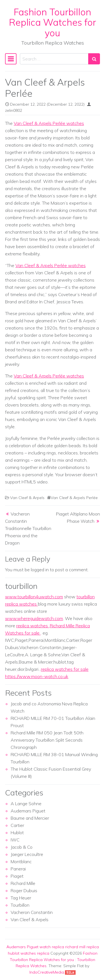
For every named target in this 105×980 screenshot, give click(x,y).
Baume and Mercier (30, 818)
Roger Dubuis (24, 891)
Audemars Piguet (28, 811)
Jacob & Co (22, 847)
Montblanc (21, 862)
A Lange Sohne (26, 804)
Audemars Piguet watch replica (35, 947)
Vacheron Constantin (32, 912)
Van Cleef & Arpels (27, 498)
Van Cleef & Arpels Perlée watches (49, 123)
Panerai (18, 869)
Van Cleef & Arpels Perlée (74, 498)
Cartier (17, 825)
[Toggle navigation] (11, 59)
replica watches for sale (65, 669)
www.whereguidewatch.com (34, 618)
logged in (40, 570)
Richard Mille (23, 883)
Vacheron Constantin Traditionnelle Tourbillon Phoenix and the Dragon (28, 528)
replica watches (33, 626)
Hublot (17, 833)
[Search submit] (94, 59)
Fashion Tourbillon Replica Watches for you (53, 22)
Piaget (17, 876)
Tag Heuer (21, 898)
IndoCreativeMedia (47, 972)
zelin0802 (14, 110)
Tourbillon (20, 905)
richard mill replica (82, 947)
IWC (15, 840)
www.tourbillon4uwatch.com (34, 597)
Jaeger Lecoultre (27, 854)
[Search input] (54, 59)
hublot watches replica (29, 953)
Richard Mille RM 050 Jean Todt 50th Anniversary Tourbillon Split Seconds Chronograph (47, 740)
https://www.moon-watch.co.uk (37, 676)
